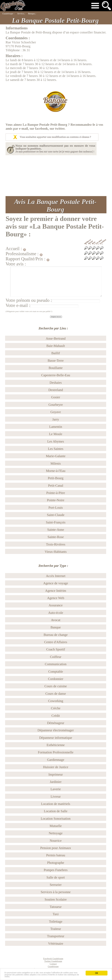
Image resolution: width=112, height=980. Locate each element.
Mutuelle (56, 826)
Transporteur (56, 936)
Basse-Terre (56, 360)
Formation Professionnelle (56, 752)
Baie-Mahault (56, 346)
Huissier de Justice (56, 767)
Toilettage (56, 921)
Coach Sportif (56, 649)
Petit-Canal (56, 485)
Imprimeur (56, 774)
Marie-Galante (56, 456)
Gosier (56, 397)
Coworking (56, 701)
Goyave (56, 412)
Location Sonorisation (56, 819)
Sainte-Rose (56, 537)
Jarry (56, 419)
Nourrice (56, 841)
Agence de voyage (56, 583)
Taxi (56, 914)
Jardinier (56, 782)
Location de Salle (56, 811)
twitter (60, 128)
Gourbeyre (56, 405)
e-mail (23, 128)
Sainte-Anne (56, 530)
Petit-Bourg (56, 478)
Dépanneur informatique (56, 738)
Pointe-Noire (56, 500)
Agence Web (56, 598)
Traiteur (56, 929)
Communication (56, 664)
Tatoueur (56, 907)
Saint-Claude (56, 515)
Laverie (56, 789)
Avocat (56, 620)
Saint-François (56, 522)
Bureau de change (56, 635)
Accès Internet (56, 576)
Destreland (56, 390)
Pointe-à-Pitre (56, 493)
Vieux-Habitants (56, 552)
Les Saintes (56, 449)
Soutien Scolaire (56, 899)
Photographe (56, 863)
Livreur (56, 796)
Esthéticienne (56, 745)
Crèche (56, 708)
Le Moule (56, 434)
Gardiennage (56, 760)
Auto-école (56, 613)
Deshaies (56, 383)
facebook (41, 128)
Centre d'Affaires (56, 642)
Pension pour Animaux (56, 848)
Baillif (56, 353)
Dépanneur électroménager (56, 730)
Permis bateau (56, 855)
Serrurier (56, 885)
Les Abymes (56, 441)
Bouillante (56, 368)
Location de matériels (56, 804)
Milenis (56, 463)
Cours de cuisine (56, 686)
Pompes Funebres (56, 870)
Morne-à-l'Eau (56, 471)
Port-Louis (56, 508)
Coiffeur (56, 657)
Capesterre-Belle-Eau (56, 375)
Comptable (56, 671)
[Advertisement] (56, 176)
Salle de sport (56, 877)
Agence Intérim (56, 591)
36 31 (26, 50)
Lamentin (56, 427)
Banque (56, 627)
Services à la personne (56, 892)
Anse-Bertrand (56, 338)
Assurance (56, 605)
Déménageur (56, 723)
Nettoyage (56, 833)
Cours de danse (56, 694)
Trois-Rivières (56, 544)
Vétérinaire (56, 943)
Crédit (56, 716)
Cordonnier (56, 679)
